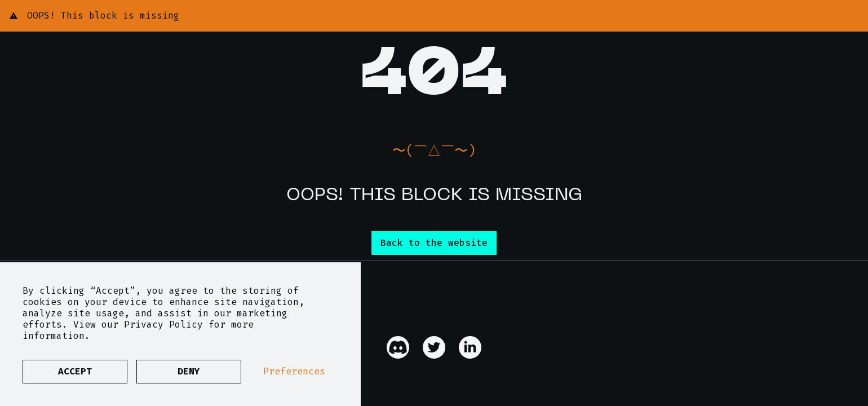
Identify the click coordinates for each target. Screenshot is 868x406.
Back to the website (434, 243)
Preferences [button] (294, 372)
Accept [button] (75, 371)
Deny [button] (189, 371)
